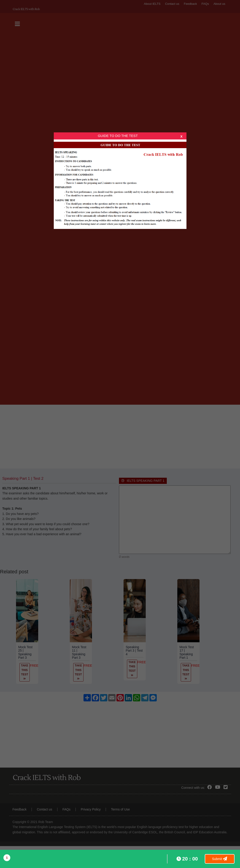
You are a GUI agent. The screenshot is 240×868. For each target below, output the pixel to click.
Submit (220, 859)
